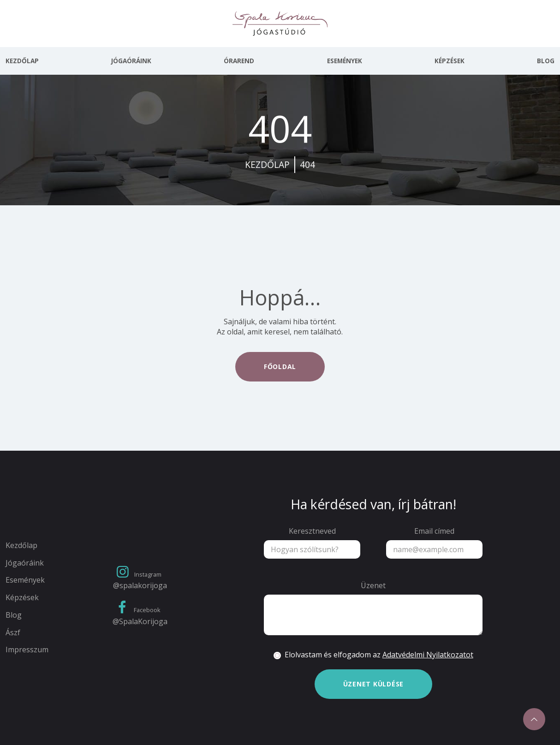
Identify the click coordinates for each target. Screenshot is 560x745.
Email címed (434, 531)
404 (307, 164)
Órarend (239, 61)
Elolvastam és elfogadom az (379, 655)
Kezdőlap (22, 61)
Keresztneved (312, 531)
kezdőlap (267, 164)
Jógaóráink (131, 61)
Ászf (13, 633)
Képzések (450, 61)
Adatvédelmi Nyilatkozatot (428, 655)
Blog (546, 61)
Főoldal (280, 367)
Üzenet (373, 586)
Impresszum (27, 650)
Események (345, 61)
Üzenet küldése (374, 684)
